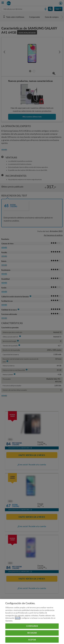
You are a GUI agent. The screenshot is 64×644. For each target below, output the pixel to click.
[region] (32, 621)
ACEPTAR (32, 640)
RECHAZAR (32, 633)
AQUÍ (18, 618)
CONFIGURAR (32, 626)
